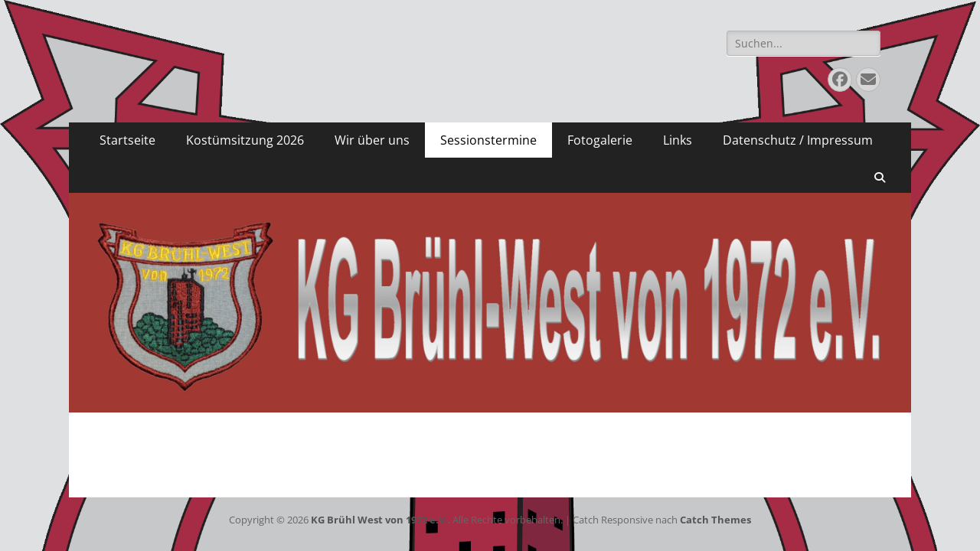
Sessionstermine (488, 140)
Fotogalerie (600, 140)
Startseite (127, 140)
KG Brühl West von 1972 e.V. (379, 520)
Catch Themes (715, 520)
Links (678, 140)
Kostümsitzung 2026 (245, 140)
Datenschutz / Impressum (798, 140)
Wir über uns (372, 140)
